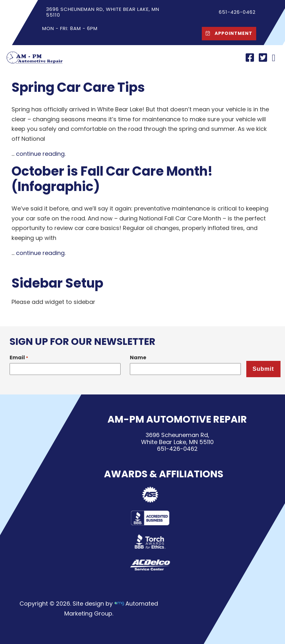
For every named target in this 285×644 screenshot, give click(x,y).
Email (19, 358)
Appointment (227, 33)
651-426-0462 (177, 449)
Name (138, 358)
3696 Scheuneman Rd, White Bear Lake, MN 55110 (102, 12)
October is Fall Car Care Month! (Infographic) (112, 179)
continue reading (40, 154)
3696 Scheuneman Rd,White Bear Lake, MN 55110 (177, 438)
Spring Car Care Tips (78, 87)
